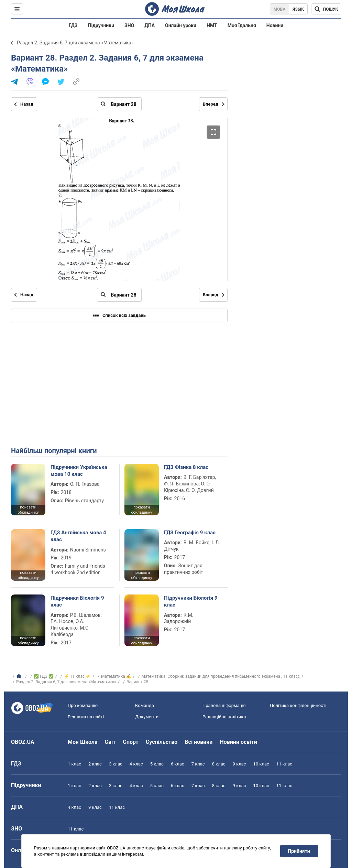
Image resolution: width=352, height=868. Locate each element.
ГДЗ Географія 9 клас (190, 533)
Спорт (130, 742)
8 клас (219, 764)
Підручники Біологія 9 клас (77, 601)
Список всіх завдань (119, 315)
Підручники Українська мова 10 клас (79, 471)
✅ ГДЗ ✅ (44, 676)
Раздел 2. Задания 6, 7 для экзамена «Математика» (75, 43)
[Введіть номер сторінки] (119, 104)
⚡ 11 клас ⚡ (78, 676)
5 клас (157, 764)
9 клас (239, 764)
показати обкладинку (28, 510)
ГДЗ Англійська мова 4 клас (78, 536)
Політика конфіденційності (298, 705)
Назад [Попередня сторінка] (27, 104)
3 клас (116, 764)
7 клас (198, 764)
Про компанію (83, 705)
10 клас (261, 764)
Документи (147, 717)
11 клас (284, 764)
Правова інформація (224, 705)
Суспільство (162, 742)
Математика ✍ (116, 676)
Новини (275, 25)
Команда (145, 705)
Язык (298, 9)
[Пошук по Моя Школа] (326, 9)
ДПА (150, 25)
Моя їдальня (242, 25)
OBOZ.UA (23, 742)
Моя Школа (83, 742)
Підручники (101, 25)
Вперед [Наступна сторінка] (211, 104)
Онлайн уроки (181, 25)
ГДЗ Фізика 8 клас (186, 467)
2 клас (95, 764)
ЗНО (129, 25)
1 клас (74, 764)
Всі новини (199, 742)
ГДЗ (73, 25)
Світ (110, 742)
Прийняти (299, 851)
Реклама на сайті (86, 717)
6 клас (178, 764)
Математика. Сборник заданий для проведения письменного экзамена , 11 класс (221, 676)
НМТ (212, 25)
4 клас (136, 764)
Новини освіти (238, 742)
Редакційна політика (224, 717)
